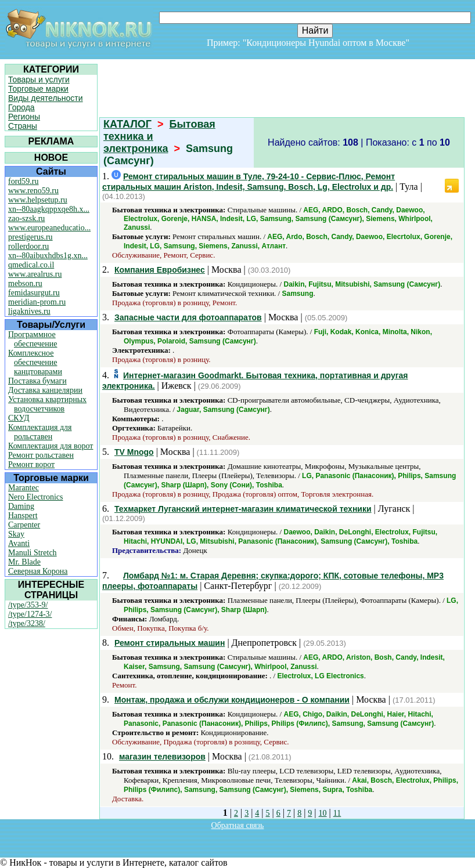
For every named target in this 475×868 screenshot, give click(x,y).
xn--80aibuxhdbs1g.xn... (48, 256)
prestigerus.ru (30, 237)
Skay (16, 534)
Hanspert (23, 516)
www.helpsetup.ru (38, 200)
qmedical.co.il (31, 265)
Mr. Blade (24, 562)
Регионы (24, 117)
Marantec (24, 488)
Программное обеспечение (33, 339)
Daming (21, 506)
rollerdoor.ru (28, 246)
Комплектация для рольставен (40, 432)
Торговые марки (38, 89)
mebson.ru (25, 283)
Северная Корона (38, 571)
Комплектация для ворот (51, 446)
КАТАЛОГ (127, 124)
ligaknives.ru (29, 311)
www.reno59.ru (33, 191)
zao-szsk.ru (26, 218)
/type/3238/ (27, 623)
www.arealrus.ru (35, 274)
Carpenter (24, 525)
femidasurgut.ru (34, 293)
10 (323, 813)
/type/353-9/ (28, 605)
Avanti (19, 543)
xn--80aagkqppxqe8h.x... (49, 209)
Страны (23, 126)
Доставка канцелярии (45, 390)
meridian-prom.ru (37, 302)
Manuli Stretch (33, 553)
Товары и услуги (39, 79)
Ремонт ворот (31, 464)
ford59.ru (24, 181)
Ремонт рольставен (41, 455)
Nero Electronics (35, 497)
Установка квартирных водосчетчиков (47, 404)
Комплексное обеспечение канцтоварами (35, 362)
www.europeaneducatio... (49, 228)
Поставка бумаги (37, 381)
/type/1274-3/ (30, 614)
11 (337, 813)
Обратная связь (238, 825)
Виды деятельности (46, 98)
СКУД (19, 418)
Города (21, 107)
